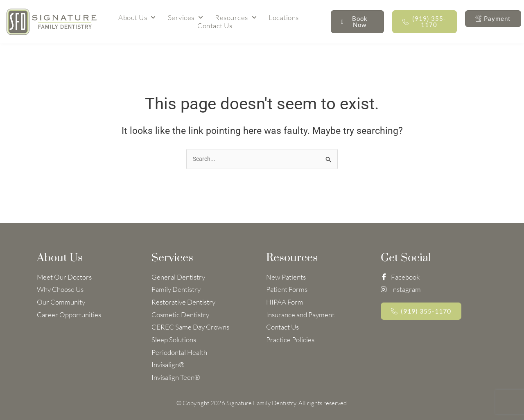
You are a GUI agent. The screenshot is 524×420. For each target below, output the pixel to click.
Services (185, 18)
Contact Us (215, 26)
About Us (137, 18)
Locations (284, 18)
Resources (236, 18)
